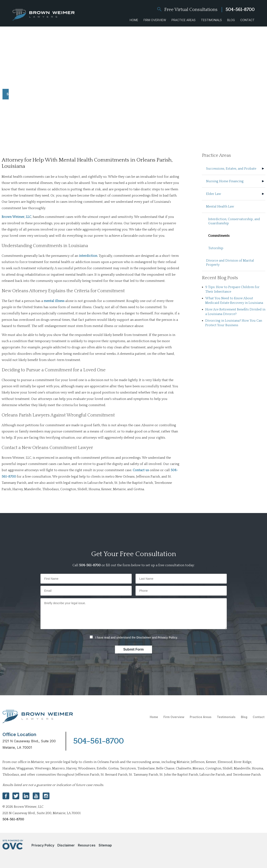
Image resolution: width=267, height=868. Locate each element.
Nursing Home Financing (225, 181)
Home (134, 20)
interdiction (88, 256)
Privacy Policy (167, 637)
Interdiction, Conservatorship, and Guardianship (234, 221)
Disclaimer (144, 637)
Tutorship (216, 248)
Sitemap (105, 845)
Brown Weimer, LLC (16, 217)
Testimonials (211, 20)
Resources (87, 845)
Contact (247, 20)
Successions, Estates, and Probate (231, 169)
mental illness (54, 301)
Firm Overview (155, 20)
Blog (231, 20)
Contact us (141, 470)
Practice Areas (184, 20)
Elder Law (214, 194)
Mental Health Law (220, 206)
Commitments (219, 236)
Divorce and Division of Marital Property (230, 263)
